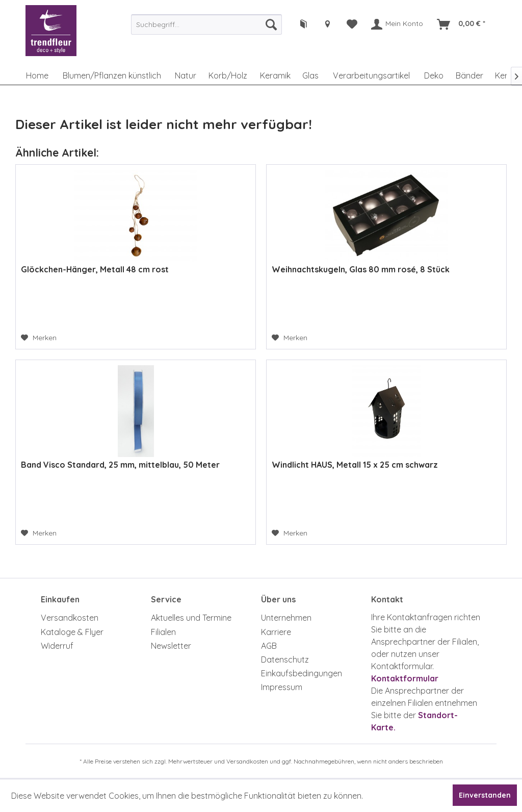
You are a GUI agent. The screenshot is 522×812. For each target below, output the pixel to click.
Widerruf (57, 646)
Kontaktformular (405, 678)
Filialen (163, 632)
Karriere (276, 632)
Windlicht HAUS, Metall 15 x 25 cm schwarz (355, 465)
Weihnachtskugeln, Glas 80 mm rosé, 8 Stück (361, 269)
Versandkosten (70, 618)
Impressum (282, 687)
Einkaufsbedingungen (302, 673)
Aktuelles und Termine (191, 618)
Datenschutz (285, 659)
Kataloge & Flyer (72, 632)
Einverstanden (485, 795)
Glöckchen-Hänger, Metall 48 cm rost (95, 269)
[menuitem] (206, 24)
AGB (269, 646)
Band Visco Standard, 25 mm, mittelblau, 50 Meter (120, 465)
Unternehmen (286, 618)
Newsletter (171, 646)
